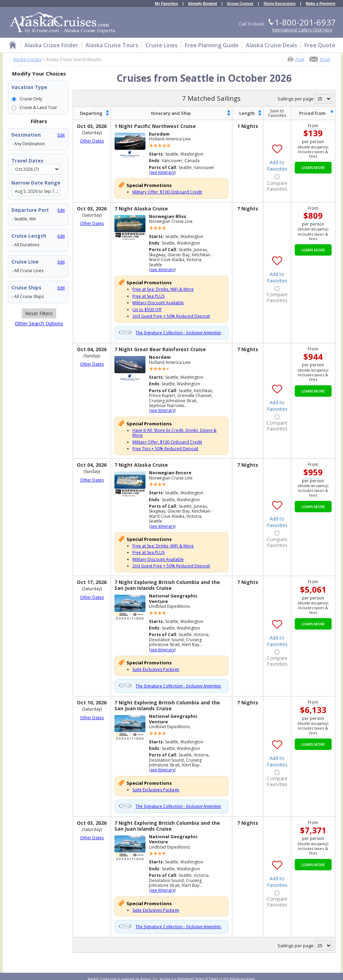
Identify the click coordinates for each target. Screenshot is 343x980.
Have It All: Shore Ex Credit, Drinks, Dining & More (174, 433)
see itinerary (162, 172)
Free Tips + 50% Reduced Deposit (165, 449)
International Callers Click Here (302, 30)
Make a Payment (321, 4)
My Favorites (166, 4)
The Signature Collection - (178, 333)
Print (300, 59)
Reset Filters (39, 313)
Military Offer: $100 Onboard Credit (167, 192)
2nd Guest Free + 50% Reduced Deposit (171, 316)
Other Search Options (39, 323)
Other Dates (92, 141)
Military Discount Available (158, 303)
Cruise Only (31, 99)
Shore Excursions (280, 4)
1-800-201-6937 (305, 22)
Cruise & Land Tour (38, 107)
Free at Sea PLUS (148, 296)
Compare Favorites (277, 186)
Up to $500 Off (147, 310)
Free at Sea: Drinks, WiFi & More (163, 289)
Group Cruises (240, 4)
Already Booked (203, 4)
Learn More (313, 167)
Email (325, 59)
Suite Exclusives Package (156, 669)
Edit (61, 135)
